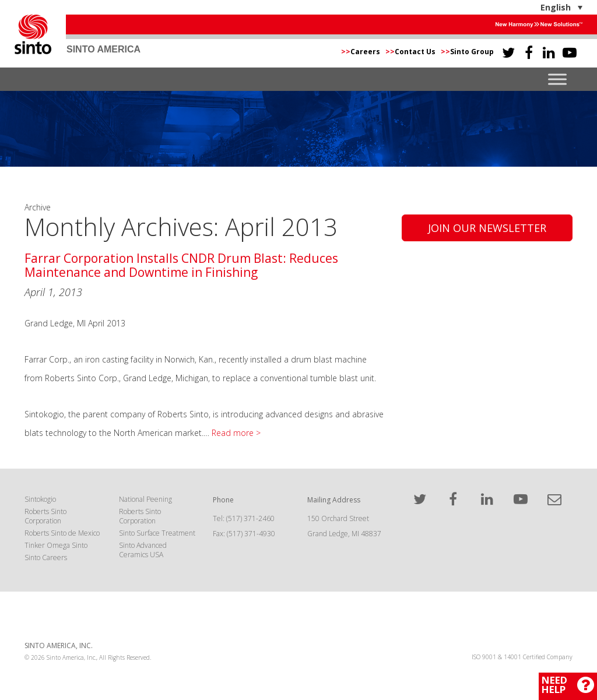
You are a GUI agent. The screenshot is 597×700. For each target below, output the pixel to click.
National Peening (145, 499)
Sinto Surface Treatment (157, 533)
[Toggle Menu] (557, 80)
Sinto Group (467, 52)
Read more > (236, 433)
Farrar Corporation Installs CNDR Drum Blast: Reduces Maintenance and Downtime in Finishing (181, 265)
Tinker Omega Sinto (56, 545)
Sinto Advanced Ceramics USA (143, 550)
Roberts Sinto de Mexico (62, 533)
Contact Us (411, 52)
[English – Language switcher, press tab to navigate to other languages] (525, 7)
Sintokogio (40, 499)
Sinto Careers (46, 557)
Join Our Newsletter (487, 228)
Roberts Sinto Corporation (45, 516)
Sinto (33, 34)
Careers (361, 52)
